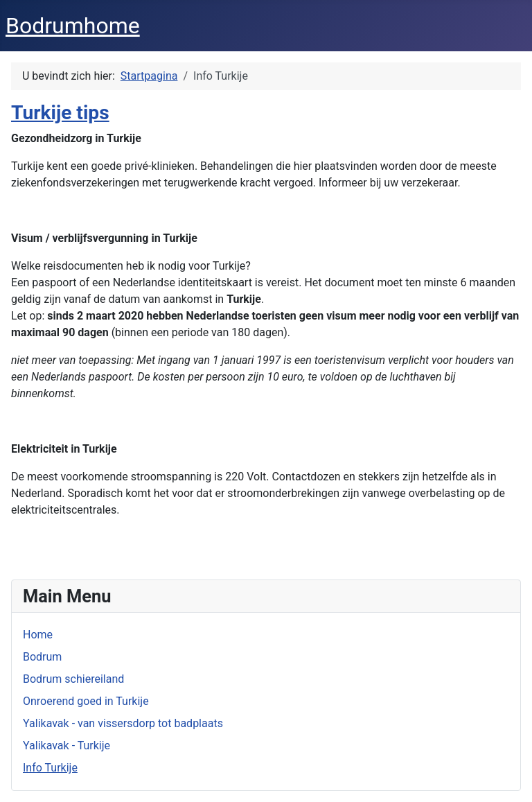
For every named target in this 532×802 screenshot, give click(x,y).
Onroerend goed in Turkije (86, 701)
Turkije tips (60, 113)
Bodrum (42, 657)
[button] (266, 283)
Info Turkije (50, 768)
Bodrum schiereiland (73, 679)
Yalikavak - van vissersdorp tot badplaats (123, 723)
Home (38, 635)
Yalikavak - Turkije (66, 746)
